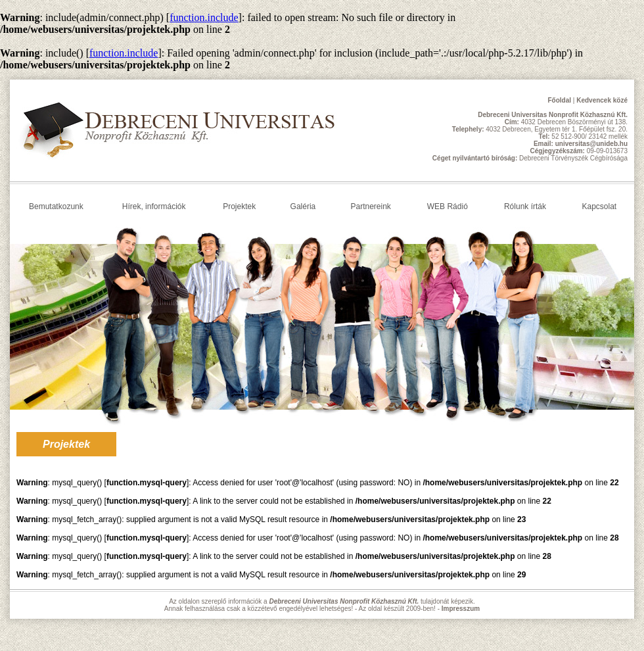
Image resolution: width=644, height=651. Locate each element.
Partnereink (370, 206)
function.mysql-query (147, 483)
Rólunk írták (525, 206)
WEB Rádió (448, 206)
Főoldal (559, 100)
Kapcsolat (599, 206)
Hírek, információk (154, 206)
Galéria (303, 206)
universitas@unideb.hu (591, 144)
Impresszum (461, 609)
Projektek (239, 206)
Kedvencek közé (602, 100)
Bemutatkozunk (56, 206)
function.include (204, 17)
